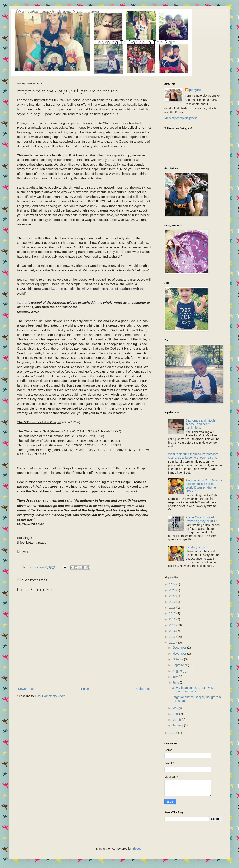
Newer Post (26, 689)
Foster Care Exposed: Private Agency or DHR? (202, 519)
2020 (173, 596)
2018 (173, 608)
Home (85, 689)
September (180, 665)
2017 (173, 613)
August (177, 671)
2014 (173, 631)
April (176, 714)
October (178, 659)
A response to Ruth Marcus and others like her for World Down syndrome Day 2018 (204, 486)
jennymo (195, 90)
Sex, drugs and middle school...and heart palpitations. (200, 424)
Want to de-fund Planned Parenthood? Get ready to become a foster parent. (194, 456)
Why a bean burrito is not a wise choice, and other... (193, 689)
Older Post (143, 689)
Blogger (137, 849)
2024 (173, 584)
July (176, 677)
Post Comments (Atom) (51, 696)
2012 (173, 643)
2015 (173, 625)
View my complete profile (181, 118)
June (176, 683)
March (177, 720)
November (180, 654)
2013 (173, 637)
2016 (173, 619)
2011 (173, 733)
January (178, 725)
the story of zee (196, 547)
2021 (173, 590)
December (180, 648)
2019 (173, 602)
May (176, 708)
